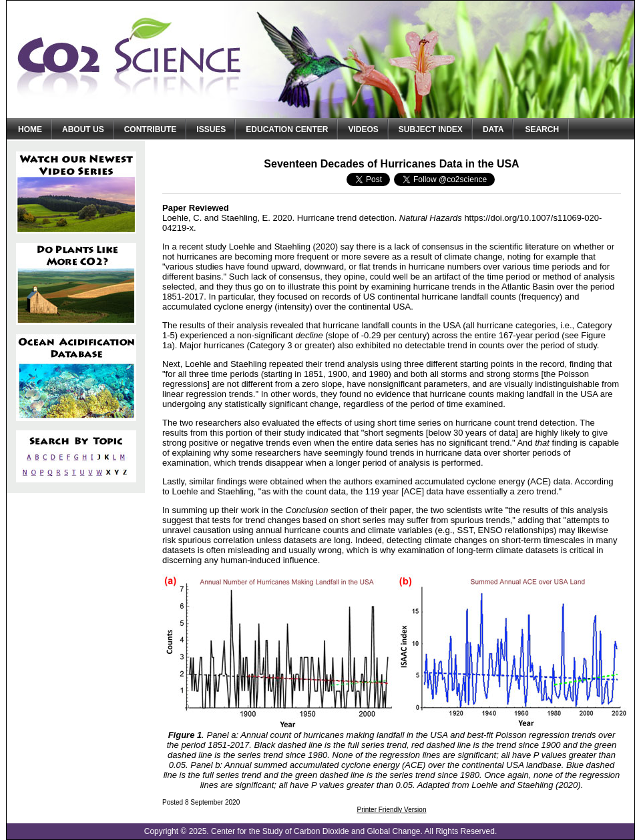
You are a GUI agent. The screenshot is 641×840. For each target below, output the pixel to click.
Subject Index (431, 129)
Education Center (287, 129)
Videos (363, 129)
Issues (211, 129)
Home (30, 129)
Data (493, 129)
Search (542, 129)
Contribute (151, 129)
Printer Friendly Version (392, 810)
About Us (83, 129)
